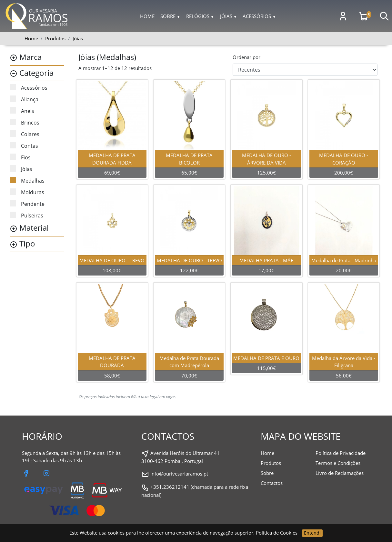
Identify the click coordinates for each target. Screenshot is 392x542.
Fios (20, 157)
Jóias (229, 16)
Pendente (27, 204)
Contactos (272, 483)
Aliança (24, 99)
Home (147, 16)
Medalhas (27, 181)
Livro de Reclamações (340, 473)
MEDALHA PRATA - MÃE (267, 260)
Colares (25, 134)
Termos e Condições (338, 463)
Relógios (200, 16)
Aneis (22, 111)
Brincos (25, 122)
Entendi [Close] (312, 533)
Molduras (27, 192)
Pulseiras (26, 215)
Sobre (170, 16)
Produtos (271, 463)
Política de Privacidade (341, 453)
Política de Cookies (277, 533)
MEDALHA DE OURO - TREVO (113, 260)
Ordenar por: (247, 57)
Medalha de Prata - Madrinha (344, 260)
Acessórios (259, 16)
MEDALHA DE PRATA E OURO (267, 358)
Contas (24, 146)
